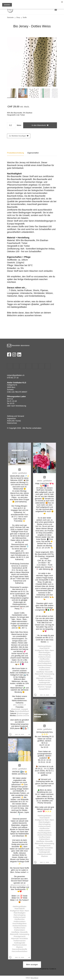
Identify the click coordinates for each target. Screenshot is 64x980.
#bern (27, 911)
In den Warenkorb (40, 125)
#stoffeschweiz (20, 928)
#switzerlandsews (19, 926)
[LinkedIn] (19, 355)
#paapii (48, 687)
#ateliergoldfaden (20, 907)
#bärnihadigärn (20, 913)
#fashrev (19, 947)
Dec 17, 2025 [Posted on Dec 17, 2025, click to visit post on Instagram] (44, 862)
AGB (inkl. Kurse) (14, 421)
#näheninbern (20, 930)
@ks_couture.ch (20, 705)
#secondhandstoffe (20, 949)
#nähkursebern (20, 921)
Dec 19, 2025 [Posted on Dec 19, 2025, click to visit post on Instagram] (44, 695)
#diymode (15, 938)
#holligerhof (14, 911)
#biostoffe (24, 932)
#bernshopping (19, 915)
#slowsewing (24, 934)
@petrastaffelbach (22, 711)
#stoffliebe (15, 932)
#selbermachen (19, 941)
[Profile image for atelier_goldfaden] (10, 734)
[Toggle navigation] (56, 10)
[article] (20, 589)
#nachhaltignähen (20, 924)
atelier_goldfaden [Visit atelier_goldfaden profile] (19, 473)
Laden (23, 396)
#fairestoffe (14, 934)
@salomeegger (23, 713)
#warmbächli (19, 909)
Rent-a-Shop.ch (34, 978)
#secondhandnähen (20, 951)
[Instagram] (14, 355)
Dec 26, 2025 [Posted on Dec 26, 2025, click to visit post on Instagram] (20, 735)
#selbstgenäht (20, 943)
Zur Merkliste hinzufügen (19, 136)
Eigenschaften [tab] (33, 153)
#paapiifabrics (44, 689)
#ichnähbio (24, 938)
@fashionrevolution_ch (19, 885)
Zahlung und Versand (16, 416)
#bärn (22, 911)
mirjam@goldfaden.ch (16, 375)
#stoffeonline (20, 919)
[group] (29, 734)
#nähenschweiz (20, 917)
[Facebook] (9, 355)
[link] (20, 470)
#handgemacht (19, 936)
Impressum (11, 418)
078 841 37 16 (13, 378)
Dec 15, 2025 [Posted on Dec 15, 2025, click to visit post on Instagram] (20, 958)
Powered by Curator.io (48, 969)
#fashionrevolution (20, 945)
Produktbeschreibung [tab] (15, 153)
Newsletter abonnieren (18, 345)
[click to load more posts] (32, 965)
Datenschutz (12, 423)
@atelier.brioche (23, 716)
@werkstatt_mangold (19, 709)
